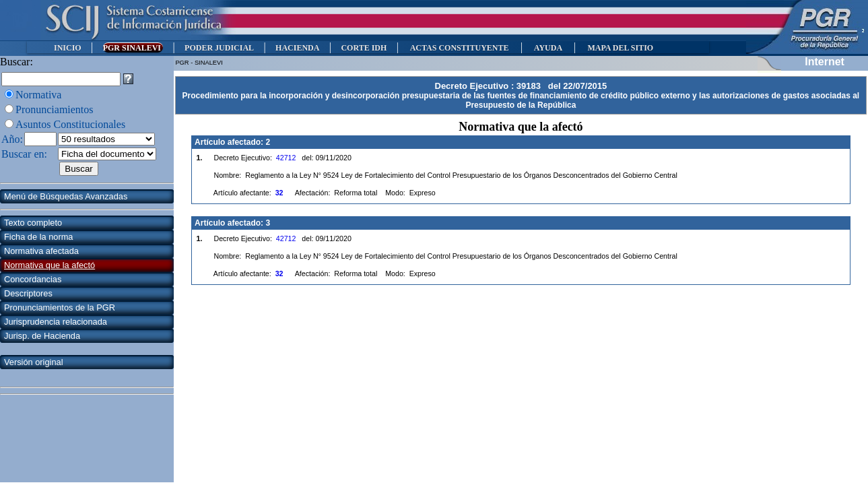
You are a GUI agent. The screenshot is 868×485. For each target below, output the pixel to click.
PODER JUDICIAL (219, 48)
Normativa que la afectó (49, 265)
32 (279, 193)
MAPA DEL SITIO (620, 48)
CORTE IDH (364, 48)
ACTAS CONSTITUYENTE (459, 48)
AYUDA (548, 48)
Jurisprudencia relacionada (56, 322)
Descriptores (28, 293)
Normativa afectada (41, 251)
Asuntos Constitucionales (70, 124)
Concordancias (33, 279)
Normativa (38, 95)
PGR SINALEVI (133, 48)
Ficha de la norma (38, 237)
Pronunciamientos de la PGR (60, 308)
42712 (286, 158)
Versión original (34, 362)
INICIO (68, 48)
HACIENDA (297, 48)
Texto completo (33, 223)
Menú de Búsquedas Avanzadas (66, 196)
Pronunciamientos (55, 109)
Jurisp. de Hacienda (42, 336)
